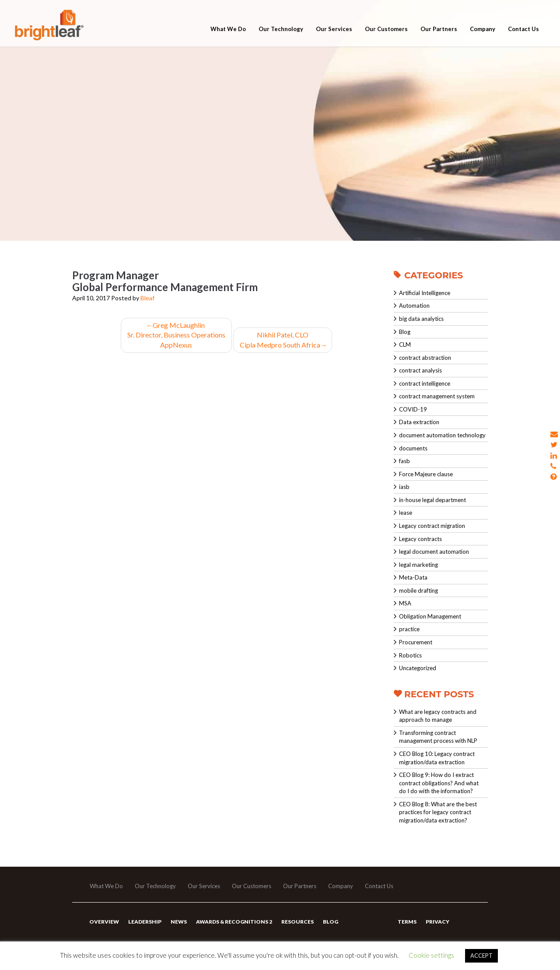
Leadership (145, 922)
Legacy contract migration (432, 526)
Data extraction (419, 422)
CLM (405, 344)
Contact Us (523, 32)
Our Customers (386, 32)
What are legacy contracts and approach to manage (438, 716)
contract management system (437, 396)
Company (483, 32)
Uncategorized (418, 668)
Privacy (437, 922)
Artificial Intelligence (425, 293)
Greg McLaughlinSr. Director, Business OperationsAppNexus (176, 335)
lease (406, 513)
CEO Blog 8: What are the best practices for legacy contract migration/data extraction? (438, 812)
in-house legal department (432, 500)
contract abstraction (425, 358)
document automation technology (442, 435)
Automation (414, 306)
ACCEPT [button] (481, 956)
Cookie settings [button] (431, 955)
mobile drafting (418, 590)
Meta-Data (413, 577)
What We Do (228, 32)
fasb (404, 461)
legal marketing (418, 565)
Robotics (410, 655)
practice (409, 629)
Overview (104, 922)
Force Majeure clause (426, 474)
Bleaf (147, 298)
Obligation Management (430, 616)
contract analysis (420, 370)
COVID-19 (413, 409)
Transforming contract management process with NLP (438, 737)
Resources (297, 922)
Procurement (416, 642)
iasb (404, 487)
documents (413, 448)
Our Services (334, 32)
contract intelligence (425, 383)
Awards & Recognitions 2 (234, 922)
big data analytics (421, 319)
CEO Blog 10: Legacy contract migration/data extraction (437, 758)
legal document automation (434, 552)
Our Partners (439, 32)
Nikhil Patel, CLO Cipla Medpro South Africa (283, 340)
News (179, 922)
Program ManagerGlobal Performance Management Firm (165, 281)
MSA (405, 603)
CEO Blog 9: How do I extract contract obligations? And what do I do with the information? (439, 783)
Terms (407, 922)
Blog (405, 332)
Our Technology (281, 32)
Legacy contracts (420, 539)
